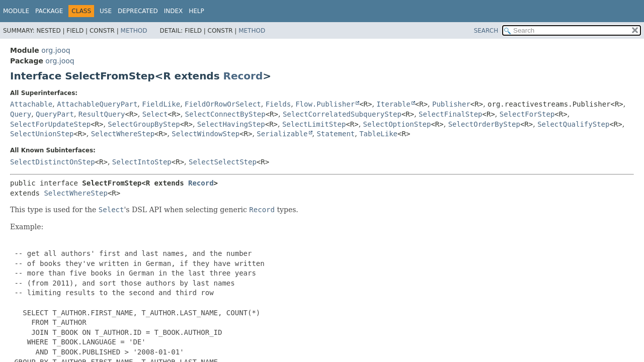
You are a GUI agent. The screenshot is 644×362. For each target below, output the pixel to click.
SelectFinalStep (450, 114)
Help (196, 11)
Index (174, 11)
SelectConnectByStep (225, 114)
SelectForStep (527, 114)
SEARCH (486, 31)
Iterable (393, 104)
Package (49, 11)
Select (155, 114)
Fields (278, 104)
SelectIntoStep (142, 162)
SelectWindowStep (206, 134)
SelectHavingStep (231, 124)
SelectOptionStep (397, 124)
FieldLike (161, 104)
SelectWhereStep (123, 134)
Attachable (31, 104)
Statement (336, 134)
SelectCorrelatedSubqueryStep (342, 114)
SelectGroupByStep (144, 124)
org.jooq (56, 50)
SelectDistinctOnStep (53, 162)
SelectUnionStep (42, 134)
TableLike (378, 134)
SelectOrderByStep (484, 124)
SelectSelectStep (223, 162)
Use (106, 11)
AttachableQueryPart (97, 104)
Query (21, 114)
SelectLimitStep (314, 124)
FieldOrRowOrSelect (223, 104)
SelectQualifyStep (573, 124)
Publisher (451, 104)
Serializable (282, 134)
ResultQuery (102, 114)
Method (134, 31)
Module (16, 11)
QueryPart (55, 114)
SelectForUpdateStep (50, 124)
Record (243, 76)
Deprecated (138, 11)
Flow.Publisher (325, 104)
